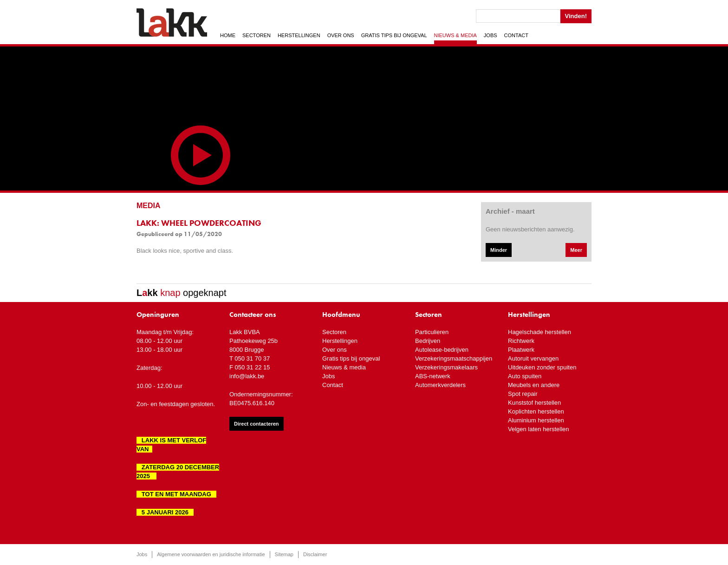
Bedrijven (428, 341)
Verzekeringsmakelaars (446, 367)
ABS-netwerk (433, 376)
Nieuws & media (455, 35)
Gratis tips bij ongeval (394, 35)
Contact (516, 35)
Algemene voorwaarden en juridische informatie (211, 554)
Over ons (341, 35)
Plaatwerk (521, 350)
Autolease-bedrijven (442, 350)
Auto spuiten (525, 376)
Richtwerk (521, 341)
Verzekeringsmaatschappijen (454, 358)
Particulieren (432, 332)
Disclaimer (315, 554)
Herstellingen (299, 35)
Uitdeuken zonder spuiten (542, 367)
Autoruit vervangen (533, 358)
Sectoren (257, 35)
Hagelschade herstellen (539, 332)
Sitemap (284, 554)
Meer (576, 250)
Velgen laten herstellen (539, 429)
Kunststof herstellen (534, 403)
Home (228, 35)
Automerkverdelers (440, 385)
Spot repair (523, 394)
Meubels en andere (534, 385)
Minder (499, 250)
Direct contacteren (257, 424)
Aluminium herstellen (536, 420)
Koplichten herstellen (536, 411)
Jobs (491, 35)
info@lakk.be (247, 376)
